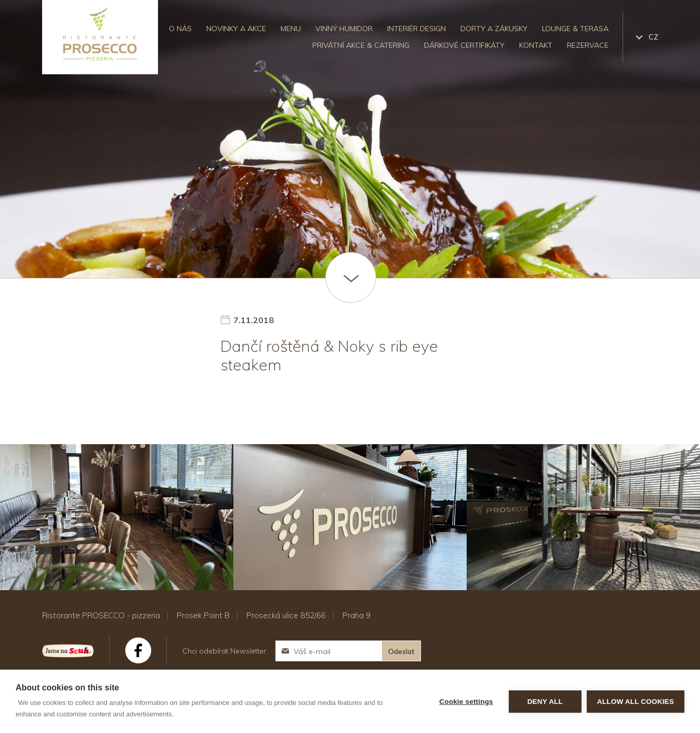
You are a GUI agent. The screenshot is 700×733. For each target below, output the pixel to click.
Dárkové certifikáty (464, 45)
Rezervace (588, 45)
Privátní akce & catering (361, 45)
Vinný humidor (344, 29)
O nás (180, 29)
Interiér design (417, 29)
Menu (291, 29)
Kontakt (536, 45)
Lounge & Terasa (575, 29)
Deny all (545, 702)
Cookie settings (466, 702)
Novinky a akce (236, 29)
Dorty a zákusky (494, 29)
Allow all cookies (636, 702)
